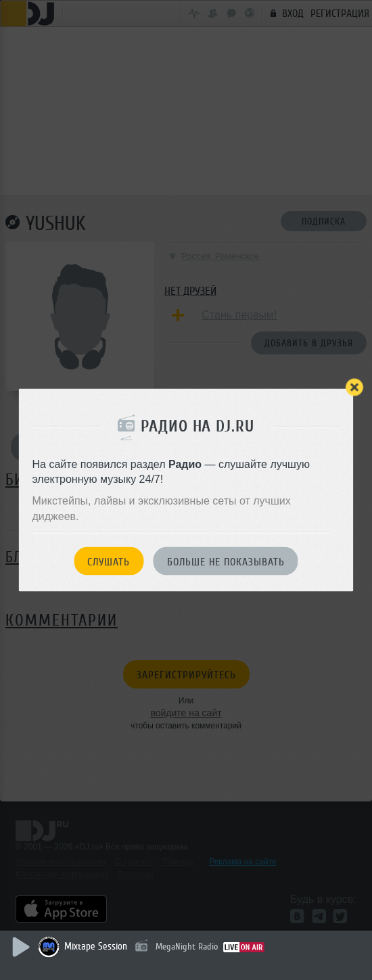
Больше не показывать (226, 562)
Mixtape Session (96, 947)
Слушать (109, 562)
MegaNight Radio (187, 947)
